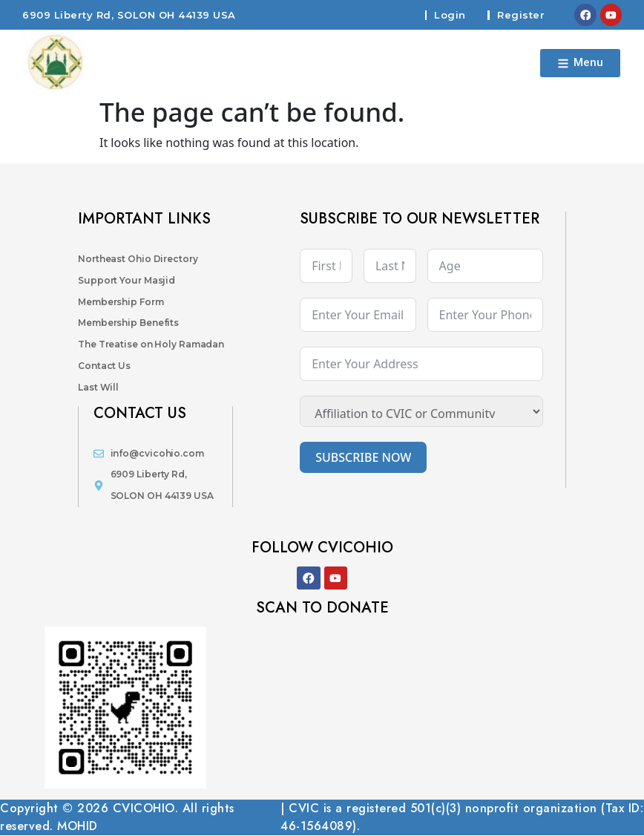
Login (449, 15)
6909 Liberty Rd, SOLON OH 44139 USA (129, 15)
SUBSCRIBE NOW (363, 457)
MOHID (78, 827)
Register (520, 15)
